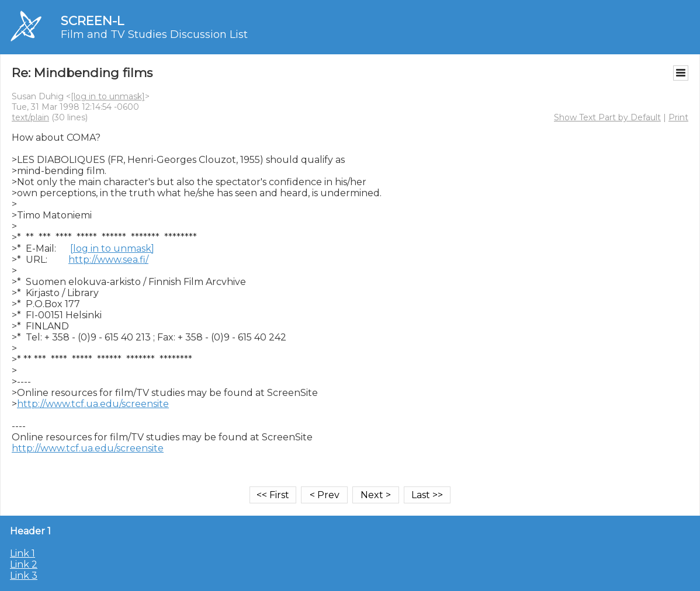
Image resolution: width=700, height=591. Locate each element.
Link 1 (22, 553)
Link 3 (24, 576)
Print (678, 117)
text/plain (30, 117)
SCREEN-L (92, 21)
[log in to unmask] (108, 96)
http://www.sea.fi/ (108, 260)
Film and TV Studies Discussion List (154, 34)
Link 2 (24, 564)
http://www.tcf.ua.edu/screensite (93, 404)
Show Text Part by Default (607, 117)
